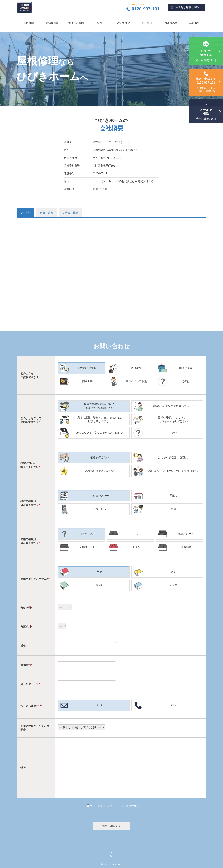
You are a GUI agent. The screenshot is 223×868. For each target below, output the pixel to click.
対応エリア (123, 23)
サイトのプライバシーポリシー (108, 806)
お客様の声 (171, 23)
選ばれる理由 (76, 23)
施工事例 (147, 23)
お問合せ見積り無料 (185, 7)
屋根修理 (28, 23)
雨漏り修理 (52, 23)
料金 (100, 23)
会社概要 (195, 23)
